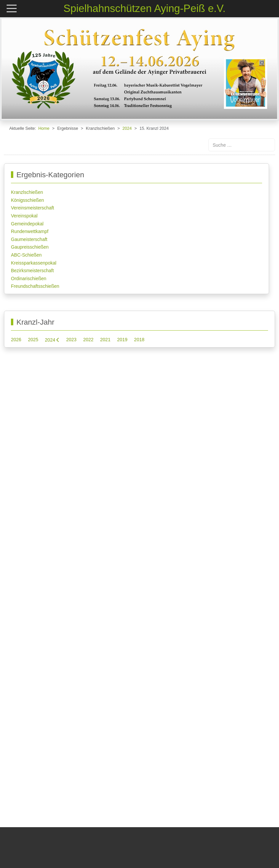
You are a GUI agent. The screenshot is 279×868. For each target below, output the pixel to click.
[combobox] (242, 145)
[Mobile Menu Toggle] (12, 8)
